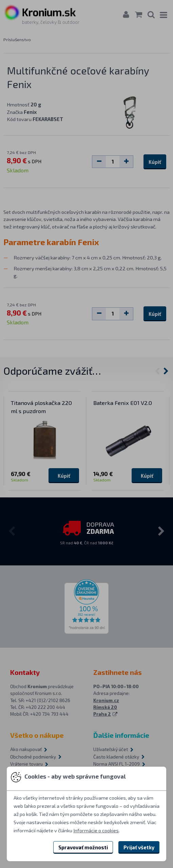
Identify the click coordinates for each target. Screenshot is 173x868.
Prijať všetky (139, 847)
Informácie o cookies (96, 830)
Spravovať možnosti (83, 847)
